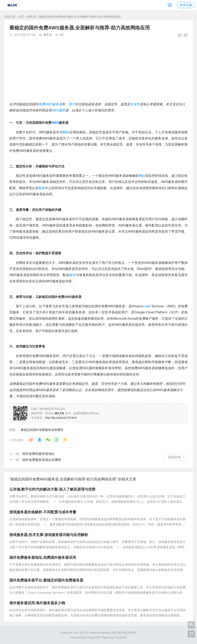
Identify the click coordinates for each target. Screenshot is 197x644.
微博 (31, 440)
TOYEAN (120, 638)
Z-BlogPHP (93, 638)
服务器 (31, 17)
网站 (142, 176)
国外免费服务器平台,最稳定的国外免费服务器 (46, 580)
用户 (72, 104)
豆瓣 (57, 440)
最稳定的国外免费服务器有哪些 (42, 430)
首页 (21, 17)
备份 (73, 275)
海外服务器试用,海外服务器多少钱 (37, 603)
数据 (42, 188)
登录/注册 (186, 5)
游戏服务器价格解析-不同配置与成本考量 (43, 512)
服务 (62, 110)
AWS (49, 104)
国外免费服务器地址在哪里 (42, 460)
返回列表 (175, 457)
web (147, 306)
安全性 (135, 104)
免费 (42, 104)
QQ (40, 440)
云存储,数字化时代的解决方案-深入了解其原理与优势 (52, 489)
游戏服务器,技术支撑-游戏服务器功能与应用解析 (49, 535)
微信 (48, 440)
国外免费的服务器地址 (39, 454)
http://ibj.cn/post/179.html (61, 418)
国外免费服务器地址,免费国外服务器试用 (43, 558)
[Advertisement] (98, 73)
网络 (66, 132)
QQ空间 (65, 440)
